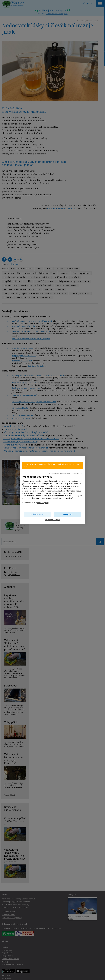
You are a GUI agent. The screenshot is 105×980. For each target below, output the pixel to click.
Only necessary (38, 514)
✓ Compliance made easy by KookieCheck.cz (66, 473)
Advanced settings (53, 520)
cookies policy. (43, 503)
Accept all (68, 514)
